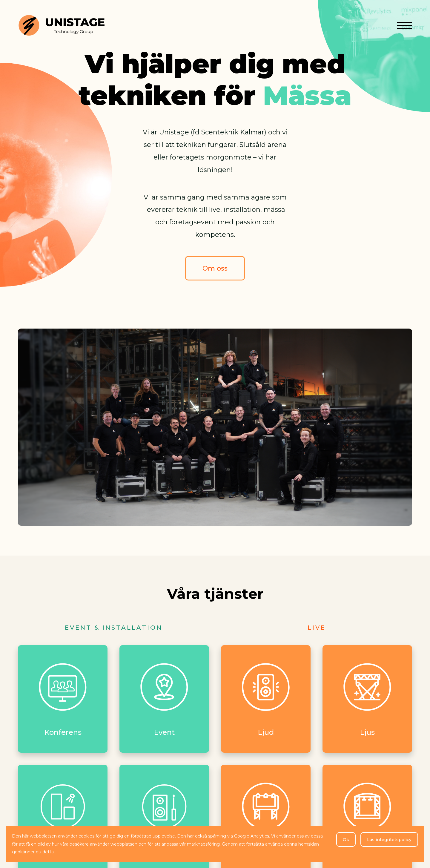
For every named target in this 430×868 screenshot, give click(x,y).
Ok (346, 840)
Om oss (215, 268)
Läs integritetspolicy (389, 840)
